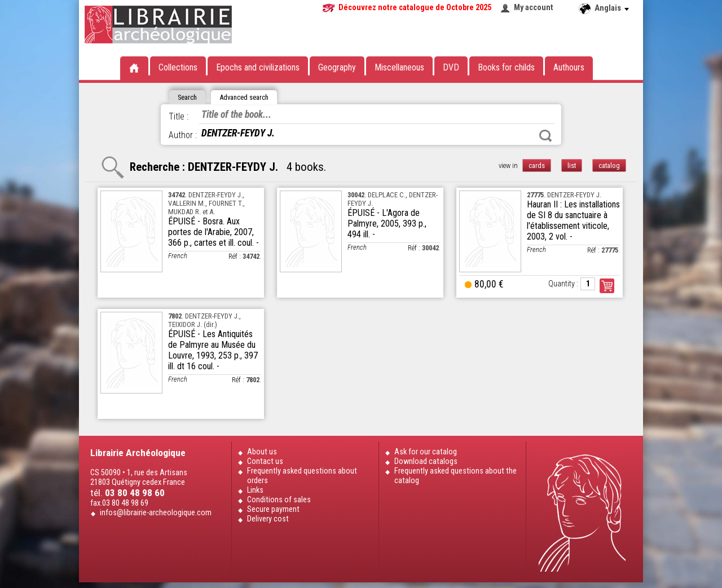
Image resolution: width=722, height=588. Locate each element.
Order (607, 286)
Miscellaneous (399, 67)
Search (545, 136)
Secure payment (273, 509)
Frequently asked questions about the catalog (455, 476)
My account (534, 8)
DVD (451, 67)
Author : (183, 135)
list (572, 165)
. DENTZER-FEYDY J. (564, 195)
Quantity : (563, 284)
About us (262, 452)
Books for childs (506, 67)
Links (255, 490)
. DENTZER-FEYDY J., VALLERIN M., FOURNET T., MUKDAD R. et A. (206, 203)
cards (537, 165)
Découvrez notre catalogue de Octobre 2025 (415, 8)
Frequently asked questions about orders (302, 476)
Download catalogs (426, 461)
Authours (569, 67)
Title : (179, 116)
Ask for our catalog (426, 452)
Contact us (265, 461)
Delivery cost (268, 519)
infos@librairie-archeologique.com (156, 513)
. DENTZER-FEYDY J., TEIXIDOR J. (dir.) (204, 320)
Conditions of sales (279, 500)
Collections (178, 67)
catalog (609, 165)
